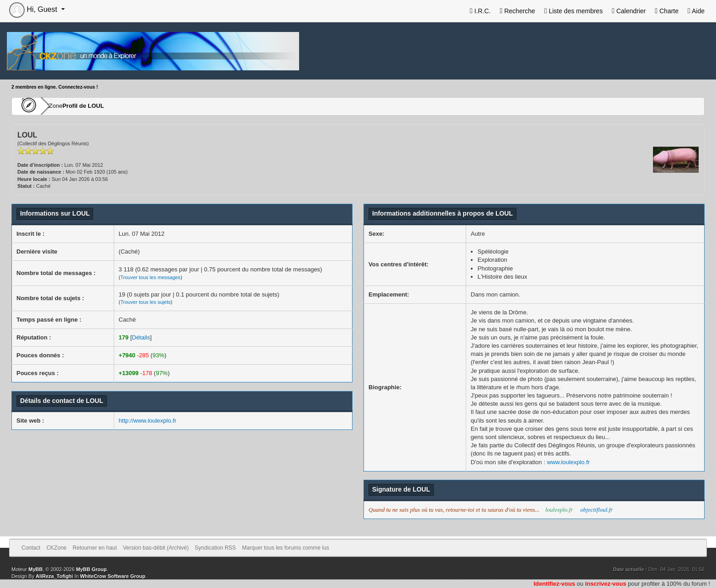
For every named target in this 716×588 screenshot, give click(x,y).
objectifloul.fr (597, 510)
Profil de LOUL (111, 106)
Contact (31, 548)
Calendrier (629, 11)
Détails (141, 337)
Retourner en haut (95, 548)
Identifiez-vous (554, 584)
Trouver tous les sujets (145, 302)
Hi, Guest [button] (34, 9)
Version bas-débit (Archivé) (156, 548)
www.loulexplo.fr (569, 462)
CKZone (64, 106)
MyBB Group (91, 569)
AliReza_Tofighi (54, 576)
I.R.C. (480, 11)
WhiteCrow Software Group (113, 576)
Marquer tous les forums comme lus (286, 548)
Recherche (517, 11)
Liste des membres (574, 11)
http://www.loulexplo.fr (147, 421)
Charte (667, 11)
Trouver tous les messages (150, 277)
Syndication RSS (216, 548)
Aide (696, 11)
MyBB (35, 569)
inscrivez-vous (605, 584)
